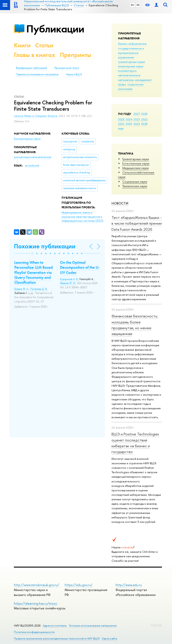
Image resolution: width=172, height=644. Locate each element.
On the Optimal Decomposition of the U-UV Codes (80, 267)
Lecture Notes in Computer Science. (36, 116)
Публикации (55, 29)
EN (138, 5)
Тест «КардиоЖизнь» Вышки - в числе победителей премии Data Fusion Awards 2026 (137, 223)
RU (133, 5)
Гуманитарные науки (136, 159)
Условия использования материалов (93, 626)
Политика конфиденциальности (34, 632)
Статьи (44, 45)
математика (126, 80)
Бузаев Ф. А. (22, 289)
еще (121, 128)
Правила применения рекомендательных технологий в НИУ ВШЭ (57, 639)
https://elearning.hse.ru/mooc (35, 603)
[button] (32, 253)
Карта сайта (109, 639)
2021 (121, 124)
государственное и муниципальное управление (131, 53)
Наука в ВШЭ (74, 74)
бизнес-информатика (132, 44)
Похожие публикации (45, 246)
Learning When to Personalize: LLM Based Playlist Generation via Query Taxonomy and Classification (34, 272)
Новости (120, 203)
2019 (137, 124)
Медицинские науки (135, 168)
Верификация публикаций (31, 68)
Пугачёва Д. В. (39, 289)
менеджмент (143, 80)
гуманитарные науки (131, 62)
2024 (129, 119)
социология (135, 84)
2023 (137, 119)
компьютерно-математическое (129, 73)
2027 (137, 114)
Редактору (156, 625)
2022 (144, 119)
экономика (125, 89)
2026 (144, 114)
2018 (144, 124)
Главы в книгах (35, 55)
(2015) (82, 217)
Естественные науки (136, 163)
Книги (22, 45)
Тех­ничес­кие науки (135, 186)
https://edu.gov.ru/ (79, 585)
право (122, 84)
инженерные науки (131, 66)
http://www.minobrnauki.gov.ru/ (37, 585)
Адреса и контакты (55, 626)
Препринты (75, 55)
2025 (121, 119)
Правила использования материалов (37, 74)
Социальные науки (135, 182)
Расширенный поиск (67, 68)
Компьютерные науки (27, 139)
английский (32, 166)
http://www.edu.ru (129, 585)
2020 (129, 124)
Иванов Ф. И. (68, 283)
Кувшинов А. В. (69, 279)
